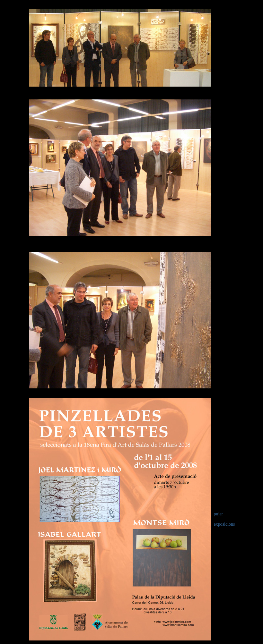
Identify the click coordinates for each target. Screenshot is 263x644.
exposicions (224, 524)
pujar (218, 514)
